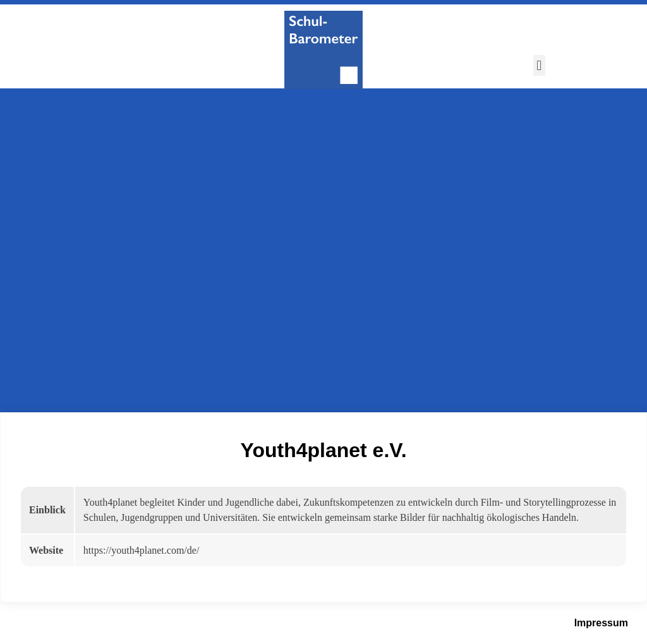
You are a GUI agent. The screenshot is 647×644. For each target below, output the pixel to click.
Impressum (601, 623)
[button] (539, 65)
